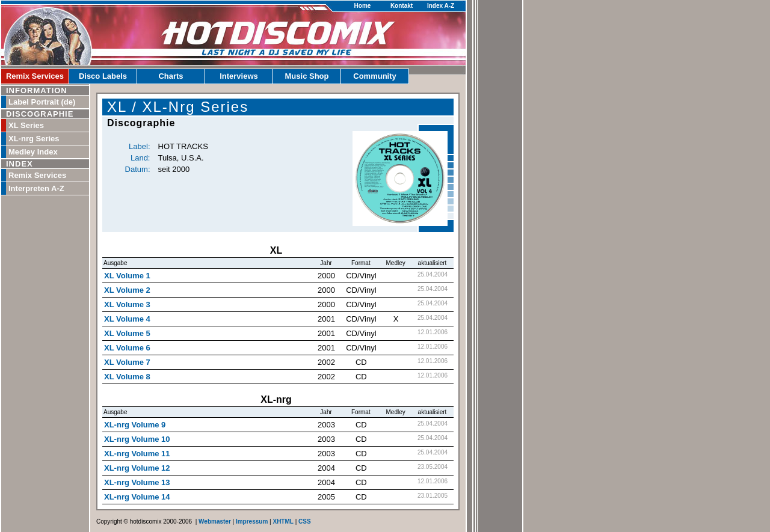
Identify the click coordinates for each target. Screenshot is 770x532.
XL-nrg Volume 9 (135, 425)
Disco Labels (103, 76)
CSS (305, 521)
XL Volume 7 (127, 362)
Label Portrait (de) (42, 102)
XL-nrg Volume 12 (137, 468)
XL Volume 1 (127, 276)
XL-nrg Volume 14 (137, 497)
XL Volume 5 (127, 333)
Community (375, 76)
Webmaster (215, 521)
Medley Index (33, 152)
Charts (171, 76)
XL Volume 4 (127, 319)
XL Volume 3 (127, 304)
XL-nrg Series (34, 139)
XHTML (283, 521)
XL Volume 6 (127, 348)
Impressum (252, 521)
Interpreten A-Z (36, 188)
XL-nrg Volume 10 (137, 439)
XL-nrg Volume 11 (137, 454)
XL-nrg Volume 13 (137, 482)
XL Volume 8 (127, 377)
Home (363, 6)
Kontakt (402, 6)
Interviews (239, 76)
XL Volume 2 (127, 290)
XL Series (26, 125)
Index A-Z (441, 6)
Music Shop (307, 76)
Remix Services (35, 76)
